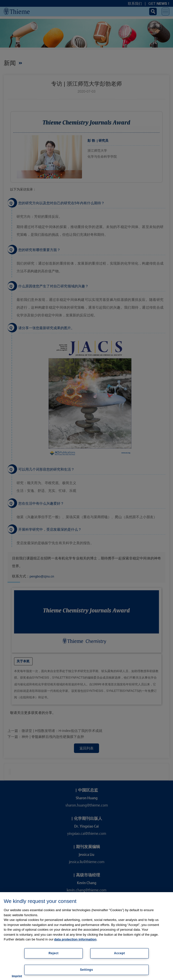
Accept (120, 953)
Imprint (17, 976)
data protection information (75, 939)
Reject (54, 953)
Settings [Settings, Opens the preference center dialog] (86, 970)
